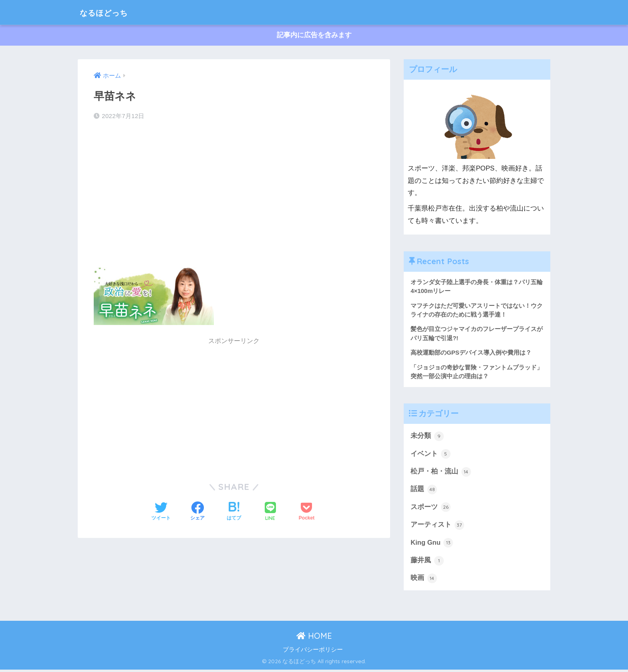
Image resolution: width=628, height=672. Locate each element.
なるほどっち (110, 12)
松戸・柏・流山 (441, 473)
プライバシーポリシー (313, 652)
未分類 (427, 437)
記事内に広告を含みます (314, 35)
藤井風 (427, 562)
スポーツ (431, 509)
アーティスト (437, 527)
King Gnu (432, 545)
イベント (431, 455)
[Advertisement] (234, 191)
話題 (424, 491)
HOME (314, 638)
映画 (424, 580)
